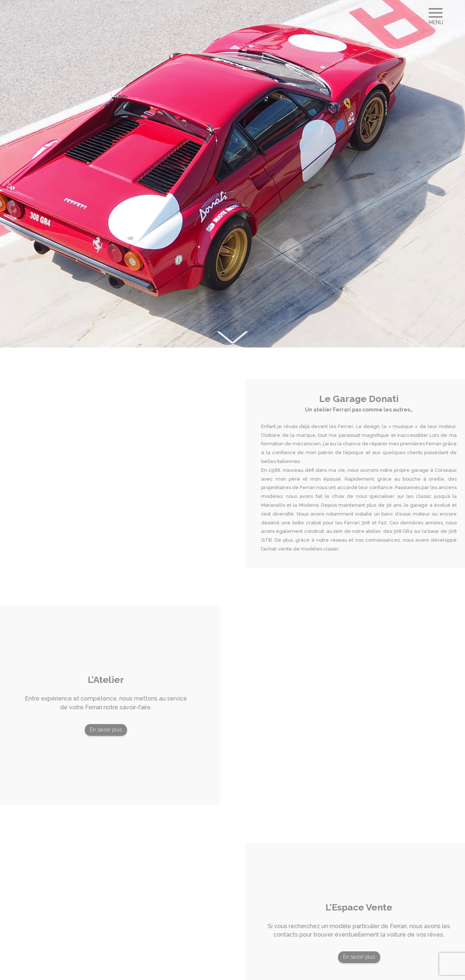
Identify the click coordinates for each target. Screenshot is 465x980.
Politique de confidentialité (291, 971)
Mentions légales (230, 971)
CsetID (181, 971)
